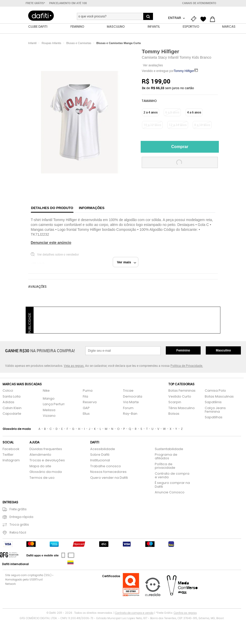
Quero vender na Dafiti (109, 478)
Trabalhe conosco (106, 466)
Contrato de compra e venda (172, 476)
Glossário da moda (46, 472)
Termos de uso (42, 478)
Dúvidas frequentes (46, 449)
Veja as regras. (74, 366)
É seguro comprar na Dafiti (172, 485)
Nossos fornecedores (108, 472)
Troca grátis (16, 525)
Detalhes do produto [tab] (52, 208)
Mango (49, 399)
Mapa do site (40, 466)
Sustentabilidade (169, 449)
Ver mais (127, 262)
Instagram (11, 460)
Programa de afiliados (166, 457)
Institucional (100, 460)
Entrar (175, 18)
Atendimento (40, 455)
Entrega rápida (18, 517)
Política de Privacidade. (187, 366)
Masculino (223, 350)
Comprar (180, 147)
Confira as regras (185, 613)
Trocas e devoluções (47, 460)
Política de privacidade (165, 466)
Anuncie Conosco (170, 492)
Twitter (8, 455)
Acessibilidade (103, 449)
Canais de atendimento (199, 3)
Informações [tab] (92, 208)
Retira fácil (14, 533)
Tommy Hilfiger (160, 51)
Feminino (183, 350)
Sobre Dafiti (100, 455)
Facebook (11, 449)
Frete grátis (15, 509)
